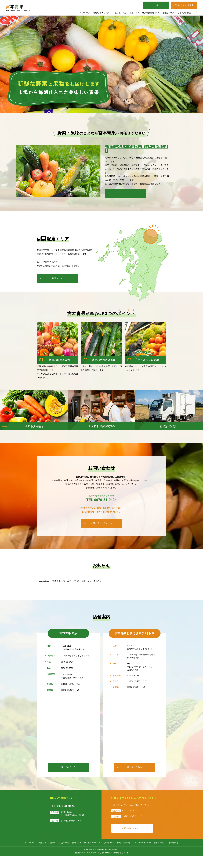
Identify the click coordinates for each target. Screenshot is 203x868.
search (195, 12)
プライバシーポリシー (142, 843)
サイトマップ (159, 843)
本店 (156, 5)
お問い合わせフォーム (102, 523)
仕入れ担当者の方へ (151, 13)
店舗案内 (97, 13)
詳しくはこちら (68, 767)
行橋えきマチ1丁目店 (184, 5)
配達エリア (134, 13)
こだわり (108, 13)
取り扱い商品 (121, 13)
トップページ (84, 13)
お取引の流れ (169, 13)
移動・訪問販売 (184, 13)
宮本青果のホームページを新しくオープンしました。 (77, 581)
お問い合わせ (173, 843)
